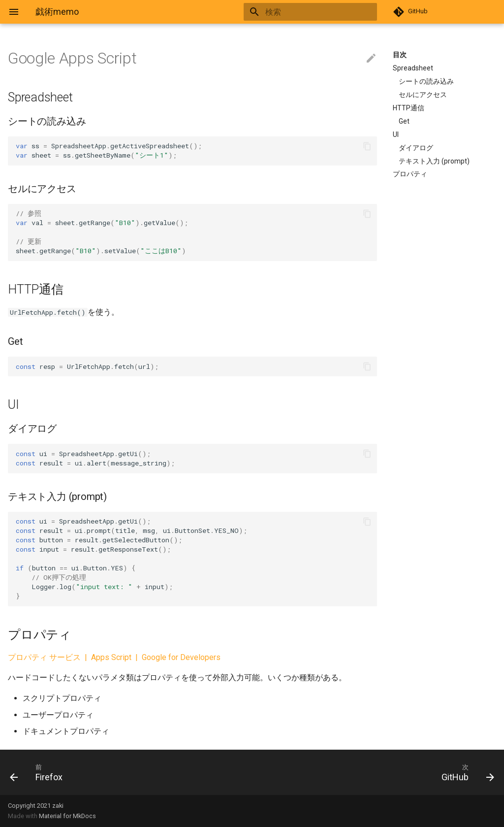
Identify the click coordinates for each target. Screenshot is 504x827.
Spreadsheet (413, 68)
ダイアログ (416, 148)
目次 (400, 55)
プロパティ (410, 174)
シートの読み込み (426, 81)
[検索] (319, 12)
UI (396, 134)
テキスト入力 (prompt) (434, 161)
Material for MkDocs (67, 816)
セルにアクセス (423, 95)
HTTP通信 (409, 108)
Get (404, 121)
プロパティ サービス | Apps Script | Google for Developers (114, 657)
